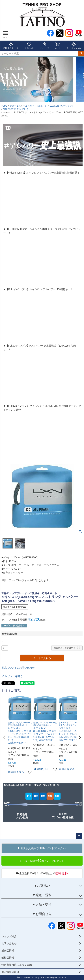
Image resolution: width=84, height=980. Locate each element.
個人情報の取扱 (10, 972)
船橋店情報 (8, 958)
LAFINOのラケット (11, 46)
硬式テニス (15, 106)
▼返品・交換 (42, 905)
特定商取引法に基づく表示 (17, 965)
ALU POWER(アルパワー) (15, 109)
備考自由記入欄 (10, 634)
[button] (4, 737)
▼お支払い (42, 886)
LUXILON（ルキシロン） (62, 106)
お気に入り (29, 46)
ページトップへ (79, 836)
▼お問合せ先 (42, 914)
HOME (4, 106)
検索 (81, 54)
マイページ (44, 46)
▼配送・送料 (42, 895)
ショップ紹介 (9, 936)
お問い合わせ (9, 943)
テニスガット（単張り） (35, 106)
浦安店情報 (8, 951)
